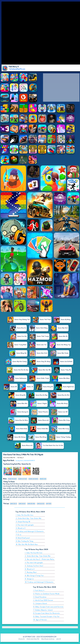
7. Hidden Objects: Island (43, 610)
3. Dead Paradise (40, 597)
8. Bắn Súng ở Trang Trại (34, 576)
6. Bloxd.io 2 (30, 569)
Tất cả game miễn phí (9, 458)
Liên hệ (59, 639)
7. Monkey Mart (31, 572)
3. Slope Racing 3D (23, 522)
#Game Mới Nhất (12, 479)
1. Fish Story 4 (39, 590)
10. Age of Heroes (40, 620)
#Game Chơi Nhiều (33, 479)
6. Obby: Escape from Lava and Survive (48, 607)
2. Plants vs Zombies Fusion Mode (47, 594)
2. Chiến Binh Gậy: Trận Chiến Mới (29, 518)
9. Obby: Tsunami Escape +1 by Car (47, 616)
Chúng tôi (22, 639)
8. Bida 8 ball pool (23, 538)
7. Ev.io (19, 535)
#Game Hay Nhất (23, 479)
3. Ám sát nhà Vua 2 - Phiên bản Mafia (40, 559)
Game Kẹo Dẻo (41, 504)
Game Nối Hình (31, 504)
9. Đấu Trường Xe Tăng (25, 541)
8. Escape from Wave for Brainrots (47, 613)
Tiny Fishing (44, 495)
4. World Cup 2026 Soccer (43, 600)
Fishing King (35, 495)
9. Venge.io (29, 579)
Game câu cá (26, 464)
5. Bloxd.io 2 (21, 528)
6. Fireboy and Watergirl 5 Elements (30, 531)
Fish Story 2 (52, 495)
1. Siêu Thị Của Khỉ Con (25, 515)
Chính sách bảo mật (33, 639)
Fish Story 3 (20, 458)
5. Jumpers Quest (40, 603)
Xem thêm (49, 504)
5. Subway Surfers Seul (34, 566)
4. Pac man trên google (25, 525)
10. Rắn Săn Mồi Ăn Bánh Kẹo (27, 544)
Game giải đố (22, 504)
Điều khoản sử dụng (48, 639)
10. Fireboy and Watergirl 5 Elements (39, 582)
